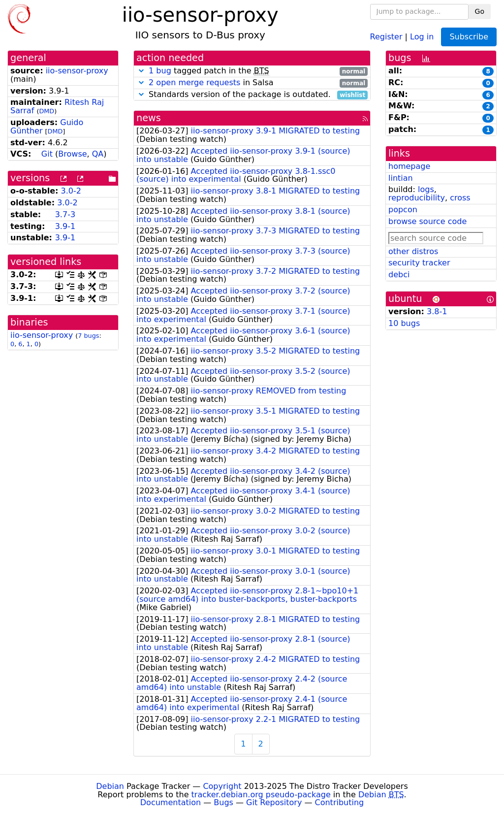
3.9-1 (65, 226)
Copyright (222, 786)
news (149, 118)
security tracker (419, 263)
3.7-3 (65, 214)
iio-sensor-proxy (77, 71)
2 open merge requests (194, 82)
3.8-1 (437, 311)
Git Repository (274, 802)
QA (98, 154)
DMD (47, 111)
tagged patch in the (252, 71)
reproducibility (417, 198)
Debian (110, 786)
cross (460, 198)
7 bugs (88, 336)
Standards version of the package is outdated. (252, 95)
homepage (409, 166)
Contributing (340, 802)
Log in (422, 36)
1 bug (160, 71)
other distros (413, 251)
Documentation (171, 802)
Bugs (223, 802)
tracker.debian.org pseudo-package (261, 795)
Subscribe (469, 37)
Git (47, 154)
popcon (403, 210)
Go (480, 11)
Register (386, 36)
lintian (401, 178)
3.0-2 (71, 191)
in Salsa (252, 83)
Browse (72, 154)
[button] (141, 71)
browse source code (427, 221)
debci (399, 275)
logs (426, 189)
